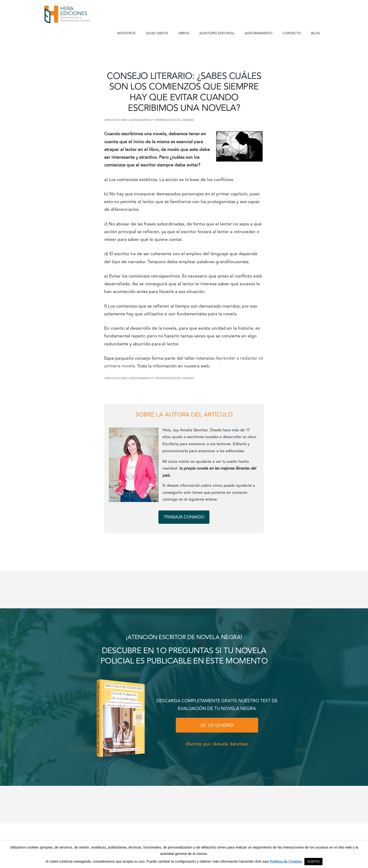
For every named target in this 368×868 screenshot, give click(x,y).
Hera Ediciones (78, 14)
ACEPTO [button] (313, 862)
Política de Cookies (286, 861)
